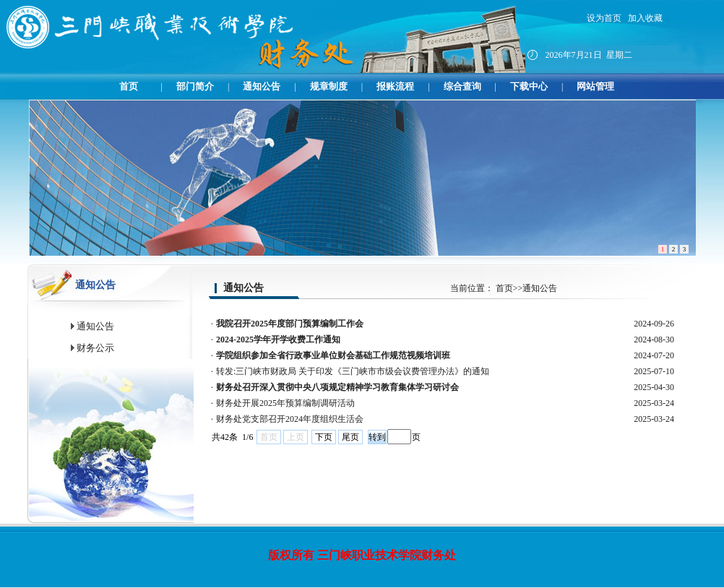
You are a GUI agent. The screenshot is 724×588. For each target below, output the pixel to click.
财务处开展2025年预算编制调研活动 (285, 403)
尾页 (350, 437)
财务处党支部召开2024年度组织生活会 (290, 419)
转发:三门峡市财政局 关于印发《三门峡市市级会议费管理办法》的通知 (353, 371)
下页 (324, 437)
